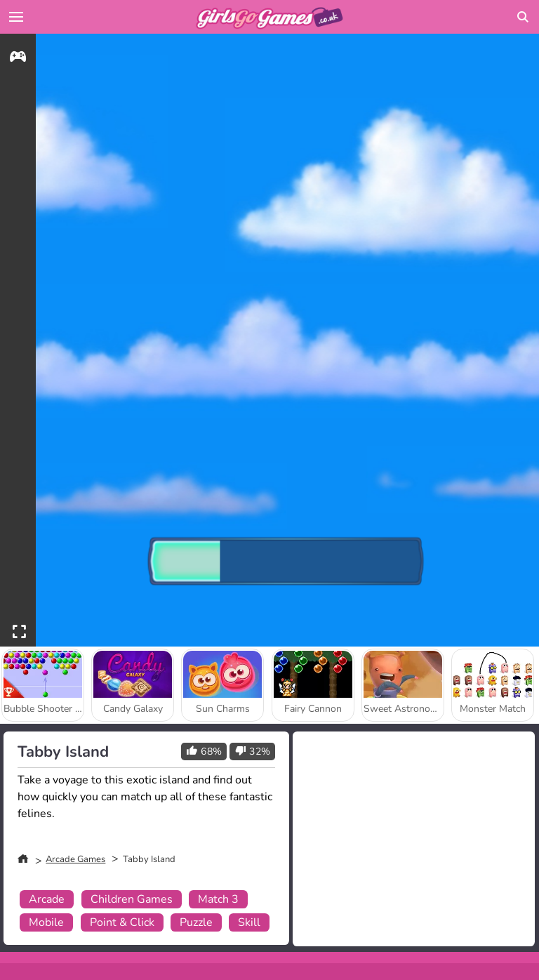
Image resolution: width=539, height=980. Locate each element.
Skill (249, 922)
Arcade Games (75, 859)
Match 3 (218, 899)
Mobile (46, 922)
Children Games (132, 899)
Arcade (47, 899)
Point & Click (122, 922)
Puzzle (196, 922)
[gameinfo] (18, 59)
